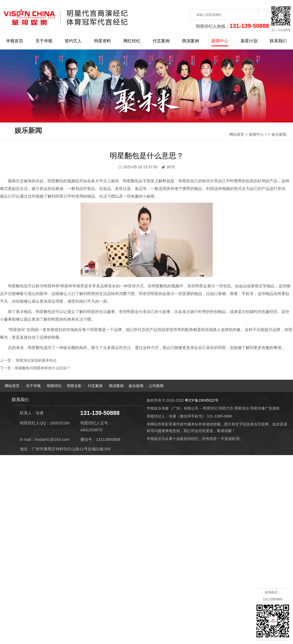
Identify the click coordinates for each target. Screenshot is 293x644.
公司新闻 (156, 386)
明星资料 (103, 41)
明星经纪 (54, 386)
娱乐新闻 (279, 134)
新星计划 (249, 41)
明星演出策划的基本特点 (36, 360)
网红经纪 (132, 41)
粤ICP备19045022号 (202, 400)
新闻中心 (220, 41)
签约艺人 (73, 41)
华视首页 (15, 41)
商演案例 (190, 41)
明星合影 (74, 386)
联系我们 (278, 41)
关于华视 (44, 41)
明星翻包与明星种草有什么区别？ (43, 368)
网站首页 (237, 134)
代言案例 (161, 41)
